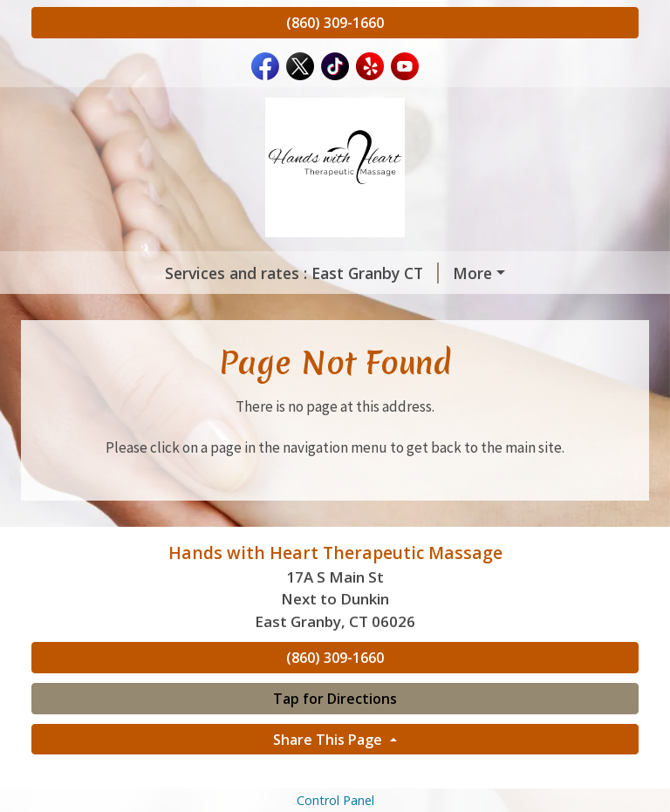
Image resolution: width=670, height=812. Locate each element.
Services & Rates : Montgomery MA (471, 273)
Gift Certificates (113, 310)
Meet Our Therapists (345, 310)
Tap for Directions (335, 735)
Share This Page (329, 776)
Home (224, 310)
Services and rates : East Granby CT (182, 273)
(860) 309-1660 (335, 23)
